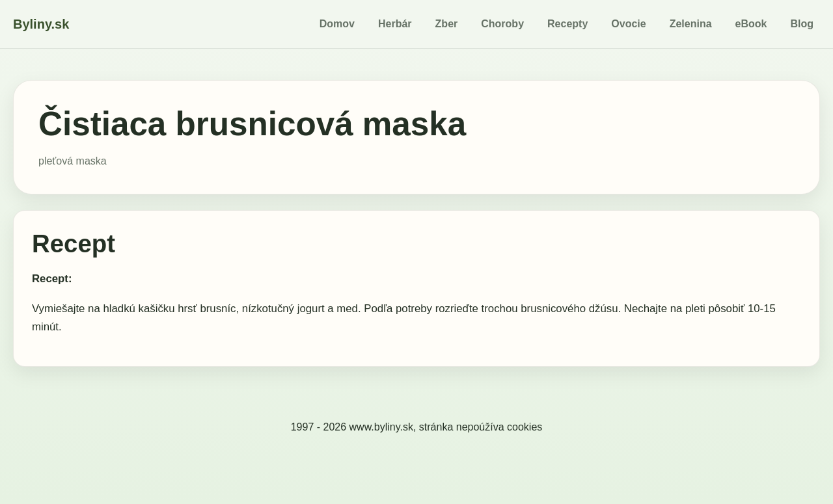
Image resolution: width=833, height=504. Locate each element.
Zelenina (691, 24)
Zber (447, 24)
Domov (337, 24)
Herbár (395, 24)
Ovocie (628, 24)
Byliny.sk (41, 24)
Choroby (502, 24)
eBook (751, 24)
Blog (802, 24)
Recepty (567, 24)
